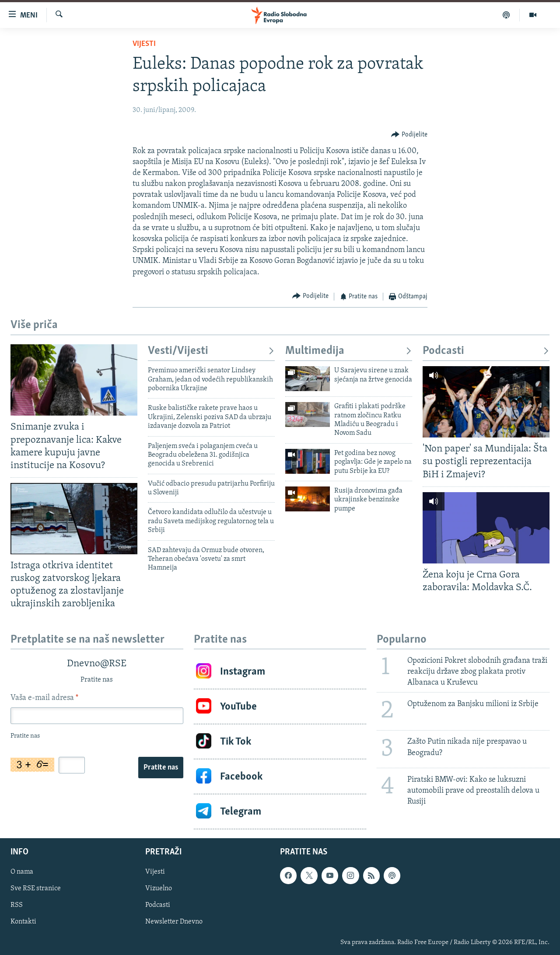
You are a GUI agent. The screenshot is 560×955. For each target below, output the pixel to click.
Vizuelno (159, 889)
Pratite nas (161, 768)
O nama (22, 872)
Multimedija (349, 351)
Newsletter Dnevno (174, 922)
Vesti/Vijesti (211, 351)
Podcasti (486, 351)
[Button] (409, 135)
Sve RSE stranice (36, 889)
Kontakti (23, 922)
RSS (17, 906)
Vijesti (144, 44)
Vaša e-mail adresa (44, 698)
